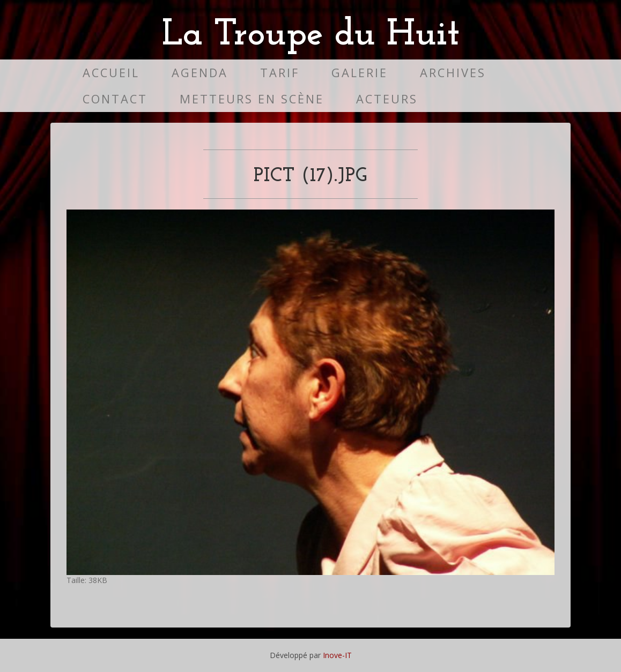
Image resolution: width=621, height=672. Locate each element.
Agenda (200, 73)
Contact (115, 99)
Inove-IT (337, 655)
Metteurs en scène (252, 99)
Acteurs (387, 99)
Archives (453, 73)
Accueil (111, 73)
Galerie (360, 73)
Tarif (280, 73)
